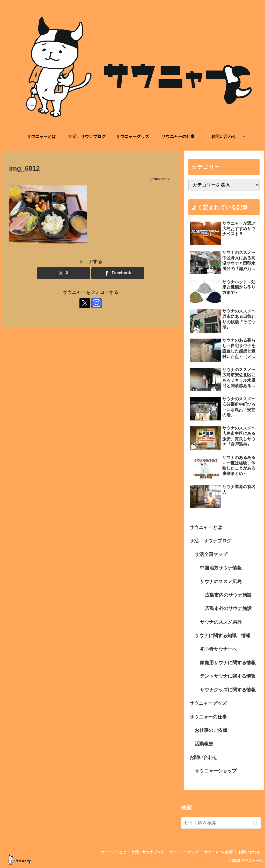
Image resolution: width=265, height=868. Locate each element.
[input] (221, 823)
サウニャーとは (206, 527)
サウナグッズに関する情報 (228, 690)
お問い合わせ (203, 757)
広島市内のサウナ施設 (228, 595)
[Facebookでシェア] (118, 273)
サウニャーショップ (216, 771)
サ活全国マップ (211, 554)
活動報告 (204, 744)
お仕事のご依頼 (211, 730)
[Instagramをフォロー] (97, 303)
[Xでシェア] (64, 273)
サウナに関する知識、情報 (223, 636)
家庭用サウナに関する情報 (228, 663)
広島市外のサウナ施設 (228, 608)
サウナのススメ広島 (221, 582)
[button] (256, 823)
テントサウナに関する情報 (228, 676)
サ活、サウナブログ (210, 541)
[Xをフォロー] (85, 303)
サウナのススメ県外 (221, 622)
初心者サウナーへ (218, 649)
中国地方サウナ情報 (221, 568)
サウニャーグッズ (208, 703)
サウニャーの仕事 (208, 717)
